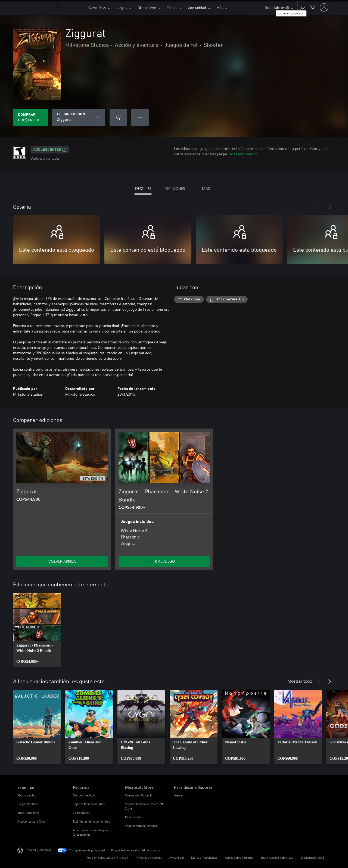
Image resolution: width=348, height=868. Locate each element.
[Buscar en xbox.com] (302, 7)
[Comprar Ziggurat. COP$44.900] (30, 118)
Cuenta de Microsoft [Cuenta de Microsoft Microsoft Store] (139, 795)
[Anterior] (319, 207)
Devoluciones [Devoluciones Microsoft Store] (134, 817)
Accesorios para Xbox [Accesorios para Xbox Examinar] (31, 821)
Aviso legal (177, 858)
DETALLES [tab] (143, 188)
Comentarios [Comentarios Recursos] (81, 813)
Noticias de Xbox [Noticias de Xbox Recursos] (84, 795)
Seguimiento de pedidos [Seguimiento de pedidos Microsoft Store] (141, 826)
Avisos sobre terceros (239, 858)
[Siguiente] (330, 207)
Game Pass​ (97, 7)
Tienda (172, 7)
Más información (244, 154)
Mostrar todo (300, 681)
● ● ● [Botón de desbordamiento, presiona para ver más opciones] (140, 117)
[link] (37, 630)
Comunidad (197, 7)
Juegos (122, 7)
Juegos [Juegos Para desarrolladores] (178, 795)
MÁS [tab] (206, 188)
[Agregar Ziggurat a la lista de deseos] (118, 118)
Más (220, 7)
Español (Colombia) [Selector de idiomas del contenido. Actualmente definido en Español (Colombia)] (38, 850)
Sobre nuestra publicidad (277, 858)
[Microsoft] (36, 8)
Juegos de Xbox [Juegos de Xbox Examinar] (27, 804)
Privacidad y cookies (149, 858)
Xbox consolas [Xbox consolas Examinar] (27, 795)
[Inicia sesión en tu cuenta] (324, 7)
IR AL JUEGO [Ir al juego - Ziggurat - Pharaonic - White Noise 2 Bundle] (164, 561)
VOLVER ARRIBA (62, 561)
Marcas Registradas (204, 858)
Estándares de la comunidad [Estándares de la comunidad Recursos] (91, 821)
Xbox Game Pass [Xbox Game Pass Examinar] (28, 813)
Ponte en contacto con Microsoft (107, 858)
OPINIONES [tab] (175, 188)
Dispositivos (147, 7)
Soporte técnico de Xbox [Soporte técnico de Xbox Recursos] (89, 804)
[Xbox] (72, 8)
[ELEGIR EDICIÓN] (79, 118)
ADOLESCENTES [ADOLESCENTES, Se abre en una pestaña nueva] (50, 150)
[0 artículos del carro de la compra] (313, 7)
